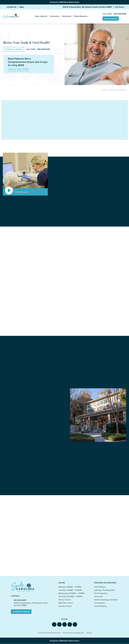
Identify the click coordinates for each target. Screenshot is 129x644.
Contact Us (12, 7)
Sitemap (89, 633)
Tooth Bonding (100, 606)
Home (37, 16)
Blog (22, 7)
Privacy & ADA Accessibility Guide (73, 633)
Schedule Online (111, 19)
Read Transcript (22, 192)
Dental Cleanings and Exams (106, 600)
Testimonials (67, 16)
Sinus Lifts (98, 597)
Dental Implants (101, 593)
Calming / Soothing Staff (104, 590)
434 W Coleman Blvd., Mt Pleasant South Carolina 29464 (87, 7)
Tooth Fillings (100, 587)
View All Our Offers (18, 69)
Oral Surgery (100, 603)
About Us (44, 16)
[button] (54, 624)
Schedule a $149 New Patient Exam (65, 2)
